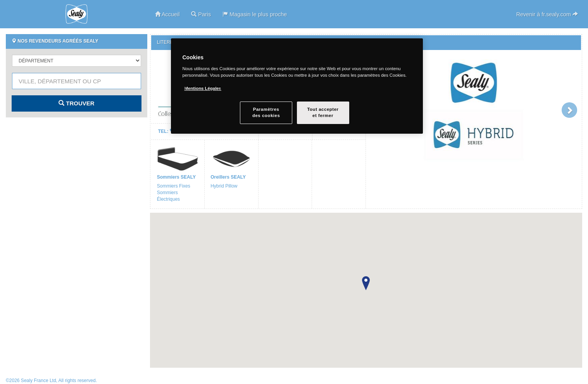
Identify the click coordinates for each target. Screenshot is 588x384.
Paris (201, 14)
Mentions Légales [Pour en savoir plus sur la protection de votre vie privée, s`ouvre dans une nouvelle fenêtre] (203, 88)
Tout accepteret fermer (323, 112)
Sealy (77, 14)
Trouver (77, 103)
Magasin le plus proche (255, 14)
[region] (297, 86)
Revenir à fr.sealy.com (547, 14)
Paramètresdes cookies (266, 112)
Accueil (167, 14)
